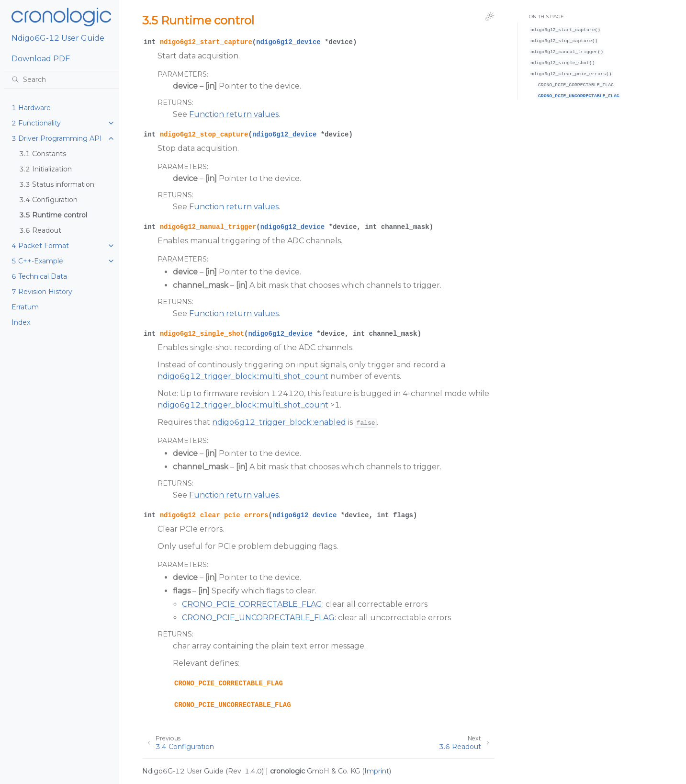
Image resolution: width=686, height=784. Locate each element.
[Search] (61, 80)
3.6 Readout (40, 230)
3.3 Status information (57, 184)
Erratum (25, 307)
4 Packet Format (40, 246)
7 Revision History (42, 292)
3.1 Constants (43, 154)
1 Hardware (31, 108)
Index (21, 322)
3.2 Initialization (45, 169)
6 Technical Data (39, 276)
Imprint (377, 771)
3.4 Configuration (48, 200)
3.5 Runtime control (53, 215)
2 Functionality (36, 123)
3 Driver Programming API (57, 138)
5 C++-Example (37, 261)
